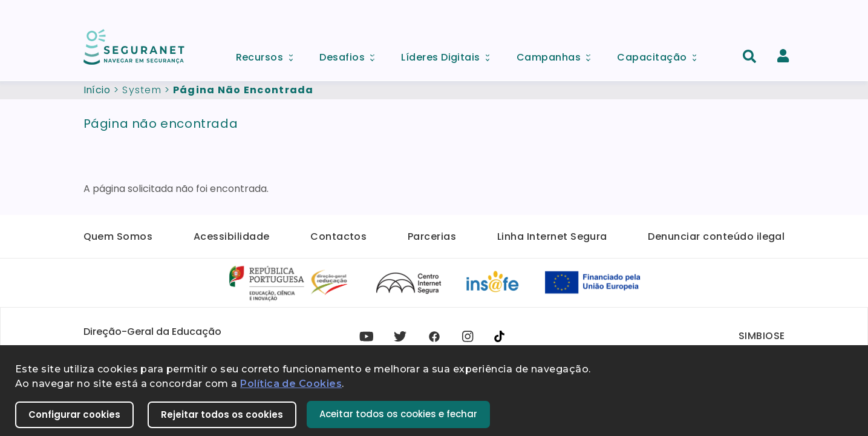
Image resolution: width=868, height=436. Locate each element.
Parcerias (432, 236)
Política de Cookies (291, 384)
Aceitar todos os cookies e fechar (398, 414)
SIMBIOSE (762, 336)
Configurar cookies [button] (74, 415)
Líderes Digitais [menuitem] (449, 54)
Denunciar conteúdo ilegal (716, 236)
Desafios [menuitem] (351, 54)
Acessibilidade (232, 236)
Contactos (338, 236)
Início (97, 90)
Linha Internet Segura (552, 236)
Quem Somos (118, 236)
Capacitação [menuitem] (661, 54)
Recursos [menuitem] (269, 54)
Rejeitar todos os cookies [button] (222, 415)
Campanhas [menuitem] (558, 54)
